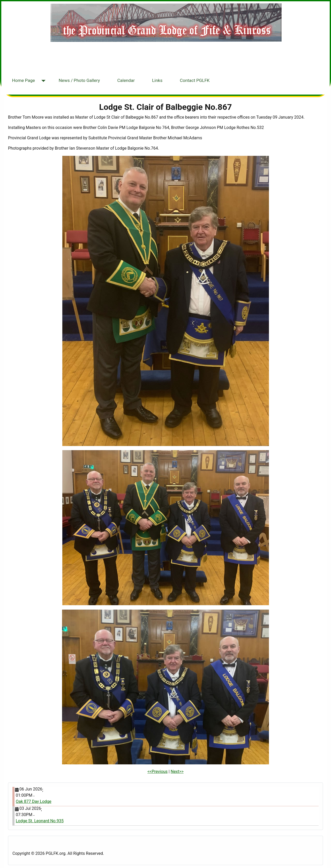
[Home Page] (42, 81)
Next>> (177, 771)
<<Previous (157, 771)
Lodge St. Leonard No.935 (40, 821)
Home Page (24, 80)
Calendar (126, 80)
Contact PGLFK (195, 80)
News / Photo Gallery (79, 80)
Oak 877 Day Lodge (34, 801)
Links (157, 80)
